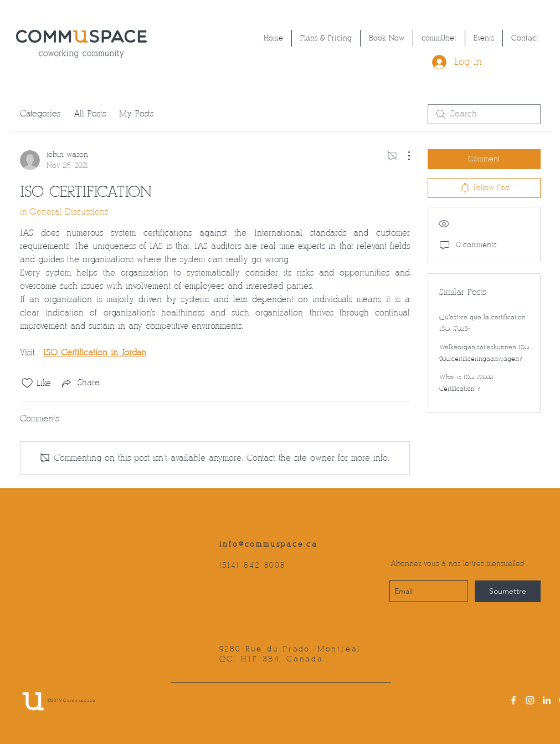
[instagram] (530, 700)
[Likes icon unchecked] (27, 383)
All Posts (90, 114)
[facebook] (513, 700)
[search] (484, 114)
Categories (40, 114)
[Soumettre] (508, 591)
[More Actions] (403, 156)
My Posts (136, 114)
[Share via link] (80, 383)
